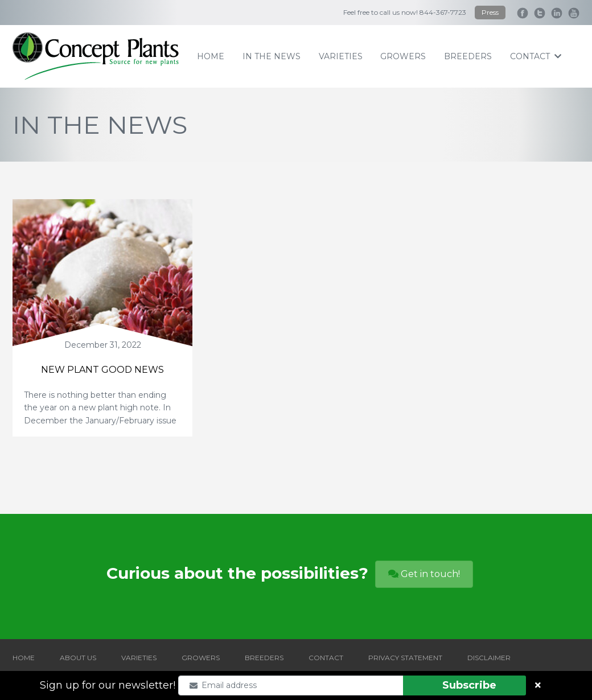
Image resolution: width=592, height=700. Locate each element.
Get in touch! (424, 574)
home (211, 56)
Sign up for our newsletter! (108, 685)
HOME (24, 658)
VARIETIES (139, 658)
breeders (468, 56)
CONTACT (326, 658)
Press (490, 12)
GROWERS (201, 658)
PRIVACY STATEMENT (405, 658)
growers (403, 56)
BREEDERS (264, 658)
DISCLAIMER (489, 658)
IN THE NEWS (272, 56)
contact (536, 56)
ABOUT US (78, 658)
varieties (341, 56)
